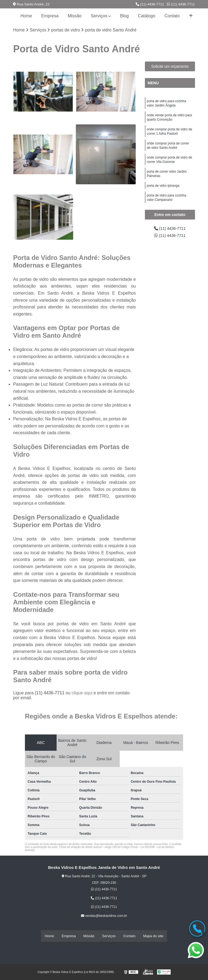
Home (26, 16)
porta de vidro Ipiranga (163, 193)
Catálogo (147, 16)
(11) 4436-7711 (150, 4)
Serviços (99, 16)
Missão (75, 16)
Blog (124, 16)
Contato (172, 16)
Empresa (50, 16)
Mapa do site (153, 936)
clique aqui (82, 693)
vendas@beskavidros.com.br (104, 916)
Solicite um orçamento (170, 67)
